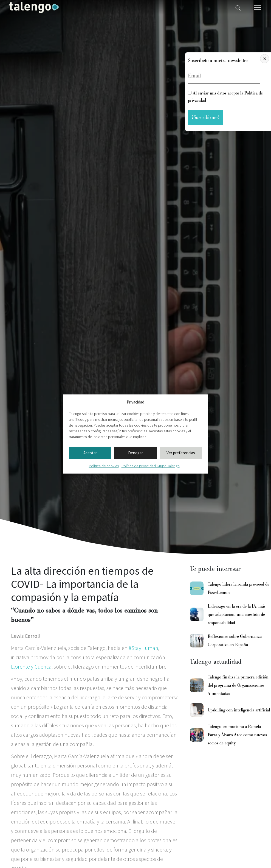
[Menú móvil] (258, 8)
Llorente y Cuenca (31, 667)
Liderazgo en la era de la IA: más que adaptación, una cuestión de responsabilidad (237, 614)
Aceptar (90, 453)
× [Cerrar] (265, 59)
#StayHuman (143, 648)
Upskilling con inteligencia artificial (239, 710)
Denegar (135, 453)
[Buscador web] (238, 7)
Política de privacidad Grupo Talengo (151, 466)
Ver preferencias (181, 453)
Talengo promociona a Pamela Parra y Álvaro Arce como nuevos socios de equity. (237, 735)
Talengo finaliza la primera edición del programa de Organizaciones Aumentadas (238, 685)
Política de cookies (104, 466)
